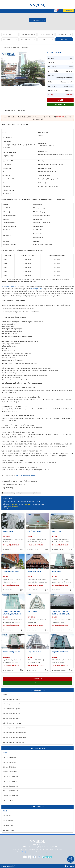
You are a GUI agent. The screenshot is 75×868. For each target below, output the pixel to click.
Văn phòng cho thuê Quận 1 (11, 699)
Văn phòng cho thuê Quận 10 (12, 723)
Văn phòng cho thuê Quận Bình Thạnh (15, 737)
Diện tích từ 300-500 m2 (10, 796)
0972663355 (14, 504)
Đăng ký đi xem (60, 105)
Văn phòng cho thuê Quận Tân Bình (14, 728)
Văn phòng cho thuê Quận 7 (11, 718)
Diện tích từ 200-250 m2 (10, 786)
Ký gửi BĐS (69, 11)
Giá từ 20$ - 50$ (8, 825)
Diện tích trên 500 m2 (9, 800)
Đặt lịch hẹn (37, 683)
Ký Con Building (11, 493)
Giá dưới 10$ (7, 816)
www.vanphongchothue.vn (49, 852)
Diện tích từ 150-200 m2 (10, 781)
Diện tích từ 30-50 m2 (10, 762)
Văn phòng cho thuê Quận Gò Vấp (13, 742)
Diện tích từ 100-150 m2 (10, 777)
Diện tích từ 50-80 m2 (10, 767)
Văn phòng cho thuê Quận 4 (11, 714)
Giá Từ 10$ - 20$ (8, 821)
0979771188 (60, 117)
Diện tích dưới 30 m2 (9, 757)
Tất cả (5, 694)
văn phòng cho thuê (36, 289)
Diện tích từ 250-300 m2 (10, 791)
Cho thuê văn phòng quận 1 (9, 286)
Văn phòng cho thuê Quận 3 (11, 709)
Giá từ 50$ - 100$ (8, 830)
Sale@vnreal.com (28, 852)
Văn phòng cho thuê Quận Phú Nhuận (15, 733)
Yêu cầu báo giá (37, 679)
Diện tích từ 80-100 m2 (10, 772)
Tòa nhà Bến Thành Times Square (25, 475)
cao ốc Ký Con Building (22, 493)
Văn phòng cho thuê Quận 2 (11, 704)
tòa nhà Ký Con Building (34, 493)
